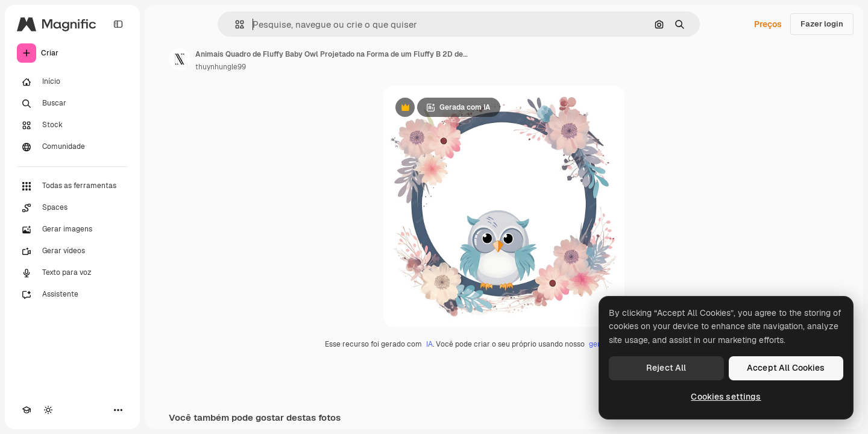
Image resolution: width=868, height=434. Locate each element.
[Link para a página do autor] (180, 59)
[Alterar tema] (48, 410)
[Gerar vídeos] (72, 251)
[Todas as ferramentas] (72, 186)
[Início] (72, 82)
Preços (768, 24)
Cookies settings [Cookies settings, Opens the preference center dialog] (726, 397)
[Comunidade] (72, 147)
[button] (235, 24)
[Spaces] (72, 208)
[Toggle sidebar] (118, 24)
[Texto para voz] (72, 273)
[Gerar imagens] (72, 230)
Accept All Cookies (786, 368)
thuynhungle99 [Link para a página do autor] (221, 67)
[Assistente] (72, 295)
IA (429, 344)
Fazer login (822, 24)
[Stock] (72, 125)
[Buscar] (72, 104)
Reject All (666, 368)
